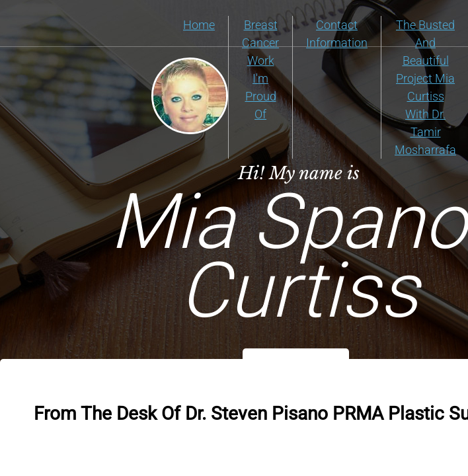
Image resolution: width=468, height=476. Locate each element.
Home (199, 25)
